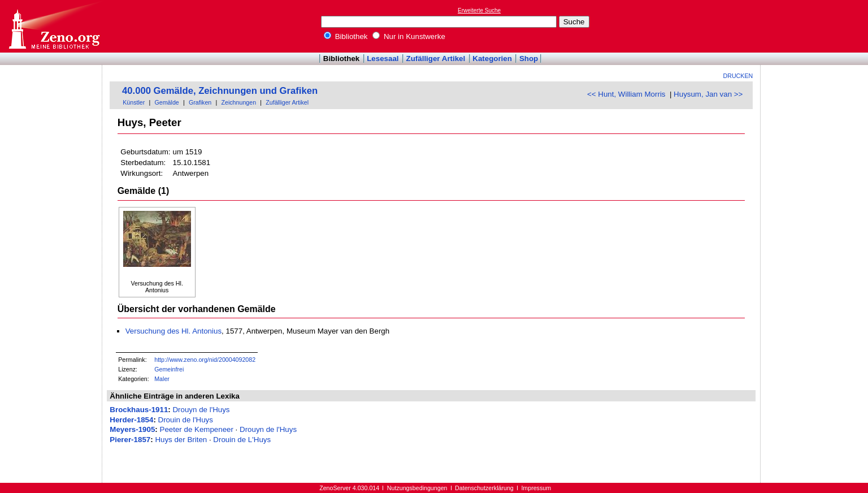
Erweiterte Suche (479, 10)
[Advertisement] (816, 26)
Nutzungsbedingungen (417, 488)
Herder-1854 (131, 420)
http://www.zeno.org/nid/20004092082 (205, 360)
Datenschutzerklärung (484, 488)
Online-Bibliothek (54, 26)
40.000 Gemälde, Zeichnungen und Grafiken (220, 91)
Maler (162, 379)
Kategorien (492, 59)
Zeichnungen (238, 102)
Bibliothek (346, 36)
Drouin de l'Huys (186, 420)
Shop (529, 59)
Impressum (536, 488)
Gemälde (167, 102)
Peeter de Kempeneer (197, 429)
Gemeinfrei (169, 369)
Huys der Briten (181, 440)
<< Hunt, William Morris (626, 94)
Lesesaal (383, 59)
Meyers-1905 (132, 429)
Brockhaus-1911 (139, 410)
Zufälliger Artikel (436, 59)
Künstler (134, 102)
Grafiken (200, 102)
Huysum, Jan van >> (708, 94)
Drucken (738, 76)
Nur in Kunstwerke (409, 36)
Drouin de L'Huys (242, 440)
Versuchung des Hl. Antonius (173, 331)
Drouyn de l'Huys (201, 410)
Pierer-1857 (130, 440)
